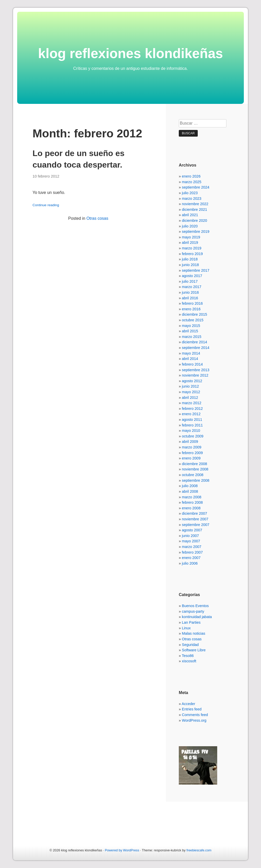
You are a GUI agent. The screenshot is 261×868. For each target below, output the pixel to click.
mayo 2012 (191, 392)
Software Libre (194, 650)
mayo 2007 (191, 541)
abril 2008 (190, 491)
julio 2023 (190, 193)
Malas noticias (194, 633)
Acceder (188, 704)
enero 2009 (191, 458)
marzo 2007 (192, 547)
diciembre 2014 (194, 342)
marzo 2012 (192, 403)
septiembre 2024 (196, 187)
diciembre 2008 (194, 464)
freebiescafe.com (199, 850)
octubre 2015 (193, 320)
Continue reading (46, 205)
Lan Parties (191, 622)
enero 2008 (191, 508)
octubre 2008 (193, 475)
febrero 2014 (192, 364)
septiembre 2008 (196, 480)
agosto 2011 (192, 420)
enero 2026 (191, 176)
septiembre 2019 (196, 232)
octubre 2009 (193, 436)
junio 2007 (190, 536)
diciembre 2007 (194, 513)
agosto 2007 (192, 530)
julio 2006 (190, 563)
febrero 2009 (192, 453)
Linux (186, 628)
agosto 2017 (192, 276)
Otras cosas (97, 218)
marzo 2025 (192, 182)
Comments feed (195, 715)
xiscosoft (189, 661)
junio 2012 (190, 386)
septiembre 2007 (196, 525)
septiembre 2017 (196, 270)
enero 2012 (191, 414)
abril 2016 (190, 298)
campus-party (193, 611)
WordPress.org (194, 720)
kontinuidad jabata (197, 617)
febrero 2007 (192, 552)
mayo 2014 (191, 353)
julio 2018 (190, 259)
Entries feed (192, 709)
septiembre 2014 (196, 348)
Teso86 (188, 656)
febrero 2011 (192, 425)
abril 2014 (190, 359)
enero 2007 (191, 558)
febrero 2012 (192, 409)
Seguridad (190, 645)
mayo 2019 (191, 237)
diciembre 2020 (194, 221)
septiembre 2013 (196, 370)
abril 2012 (190, 398)
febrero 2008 (192, 502)
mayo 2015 (191, 326)
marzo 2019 (192, 248)
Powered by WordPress (122, 850)
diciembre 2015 (194, 314)
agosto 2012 (192, 381)
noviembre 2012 (195, 375)
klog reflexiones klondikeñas (131, 53)
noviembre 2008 (195, 469)
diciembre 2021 (194, 210)
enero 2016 (191, 309)
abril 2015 (190, 331)
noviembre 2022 (195, 204)
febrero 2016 (192, 303)
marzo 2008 (192, 497)
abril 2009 (190, 442)
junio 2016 (190, 292)
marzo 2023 (192, 199)
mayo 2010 (191, 431)
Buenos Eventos (195, 606)
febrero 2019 (192, 254)
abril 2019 (190, 243)
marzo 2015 (192, 337)
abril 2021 (190, 215)
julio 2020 (190, 226)
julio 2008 (190, 486)
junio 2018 (190, 265)
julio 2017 (190, 281)
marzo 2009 (192, 447)
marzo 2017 (192, 287)
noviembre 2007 (195, 519)
